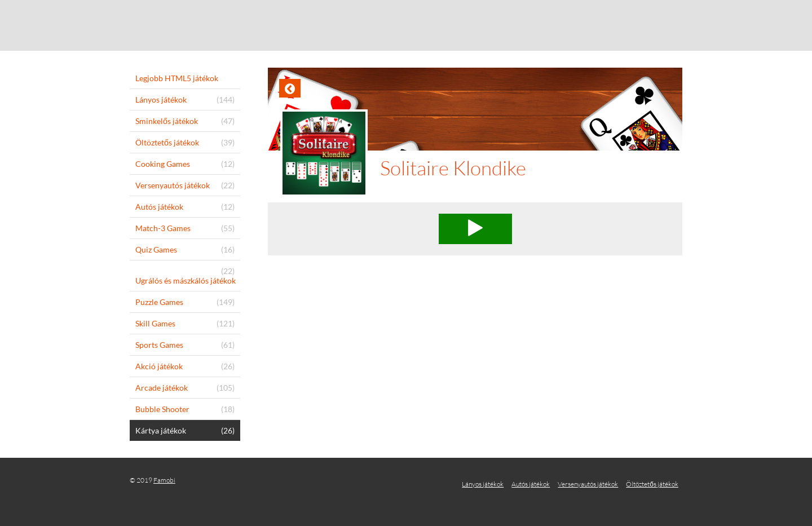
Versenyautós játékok (588, 484)
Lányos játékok (483, 484)
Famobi (164, 480)
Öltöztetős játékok (652, 484)
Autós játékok (531, 484)
